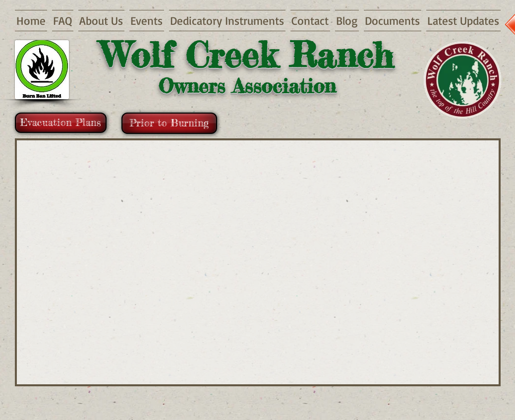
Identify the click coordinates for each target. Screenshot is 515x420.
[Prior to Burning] (169, 123)
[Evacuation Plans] (61, 123)
